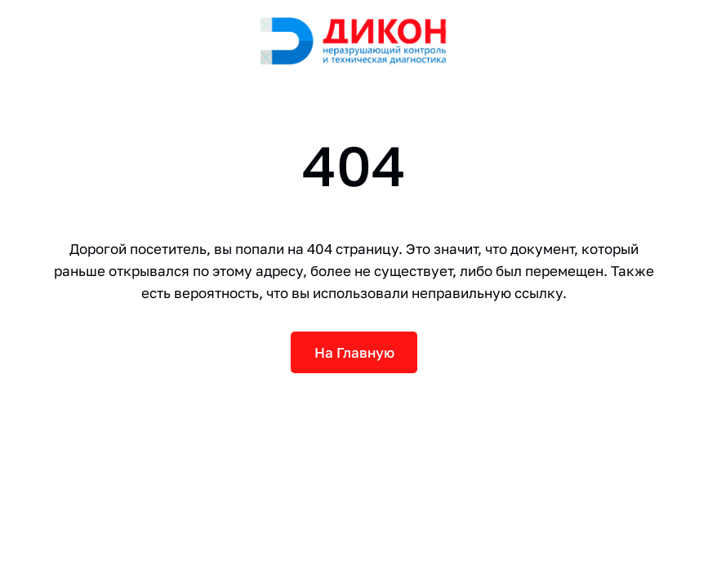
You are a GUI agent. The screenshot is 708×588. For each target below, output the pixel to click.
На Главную (354, 352)
